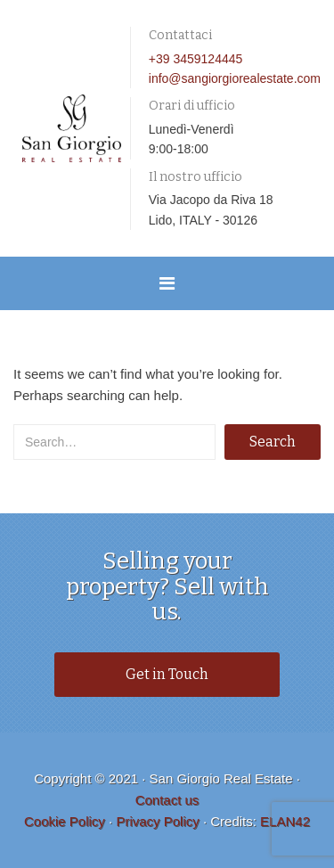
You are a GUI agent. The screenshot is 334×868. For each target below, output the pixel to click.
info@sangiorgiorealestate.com (235, 78)
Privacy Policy (157, 821)
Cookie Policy (65, 821)
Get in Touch (167, 674)
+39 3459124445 (196, 59)
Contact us (167, 800)
